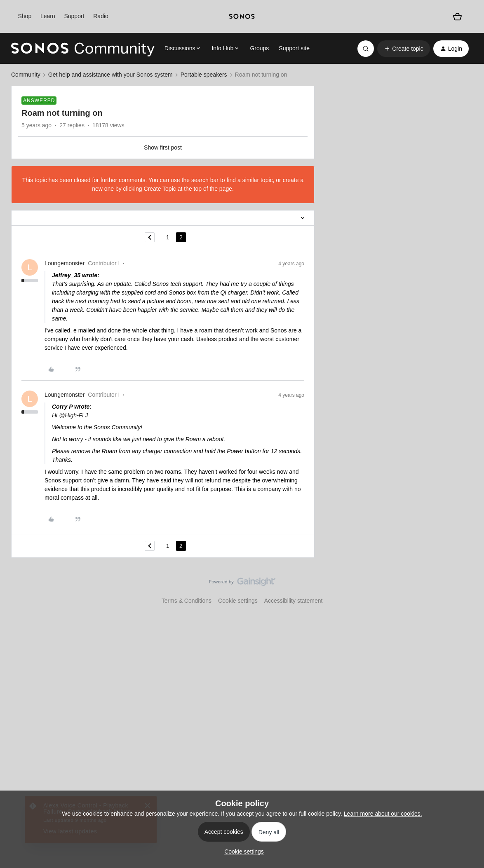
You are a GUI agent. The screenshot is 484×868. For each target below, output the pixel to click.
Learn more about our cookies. (383, 814)
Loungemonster (65, 263)
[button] (403, 49)
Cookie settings (238, 601)
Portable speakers (204, 75)
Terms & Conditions (187, 601)
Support (74, 16)
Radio (101, 16)
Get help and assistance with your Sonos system (110, 75)
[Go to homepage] (83, 49)
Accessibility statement (294, 601)
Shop (25, 16)
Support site (294, 48)
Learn (48, 16)
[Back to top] (468, 589)
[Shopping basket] (457, 17)
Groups (259, 48)
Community (26, 75)
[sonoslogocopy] (242, 16)
